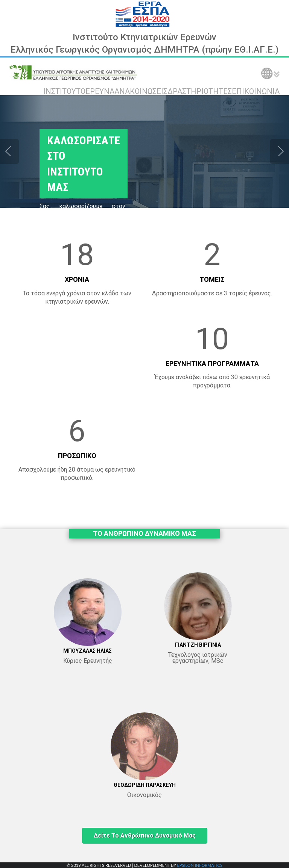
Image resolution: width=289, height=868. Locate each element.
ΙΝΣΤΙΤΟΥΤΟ (64, 91)
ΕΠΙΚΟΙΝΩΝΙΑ (256, 91)
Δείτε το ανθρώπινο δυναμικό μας (145, 835)
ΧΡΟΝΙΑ (77, 279)
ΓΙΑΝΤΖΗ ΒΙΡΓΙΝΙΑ (198, 645)
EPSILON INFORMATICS (199, 865)
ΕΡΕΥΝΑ (100, 91)
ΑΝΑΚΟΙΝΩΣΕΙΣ (141, 91)
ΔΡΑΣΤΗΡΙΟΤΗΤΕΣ (200, 91)
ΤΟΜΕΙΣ (212, 279)
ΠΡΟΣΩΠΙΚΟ (77, 456)
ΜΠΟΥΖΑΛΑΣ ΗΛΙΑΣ (87, 651)
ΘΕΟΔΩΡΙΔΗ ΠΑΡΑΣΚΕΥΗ (145, 785)
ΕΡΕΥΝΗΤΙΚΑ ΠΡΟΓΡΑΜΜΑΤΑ (212, 364)
